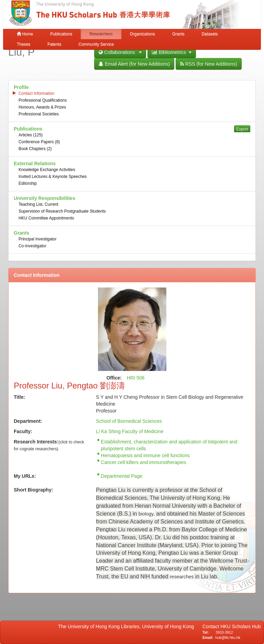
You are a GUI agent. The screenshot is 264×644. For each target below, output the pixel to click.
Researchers (101, 34)
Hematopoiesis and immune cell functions (145, 455)
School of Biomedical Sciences (129, 421)
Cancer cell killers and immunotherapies (143, 462)
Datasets (210, 34)
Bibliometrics (172, 52)
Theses (24, 44)
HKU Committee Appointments (46, 218)
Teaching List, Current (38, 204)
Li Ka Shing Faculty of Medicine (130, 431)
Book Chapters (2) (35, 149)
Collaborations (120, 52)
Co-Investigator (32, 246)
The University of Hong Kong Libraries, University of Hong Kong (127, 626)
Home (25, 34)
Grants (178, 34)
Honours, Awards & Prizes (42, 107)
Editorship (28, 183)
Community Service (96, 44)
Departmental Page (122, 476)
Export (242, 129)
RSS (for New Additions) (209, 64)
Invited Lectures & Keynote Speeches (53, 177)
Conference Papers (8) (39, 142)
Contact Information (36, 93)
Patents (54, 44)
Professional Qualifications (43, 100)
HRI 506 (136, 378)
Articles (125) (31, 135)
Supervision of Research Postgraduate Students (62, 211)
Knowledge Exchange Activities (47, 170)
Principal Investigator (37, 239)
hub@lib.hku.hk (228, 637)
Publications (61, 34)
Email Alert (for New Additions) (134, 64)
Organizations (142, 34)
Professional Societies (39, 114)
